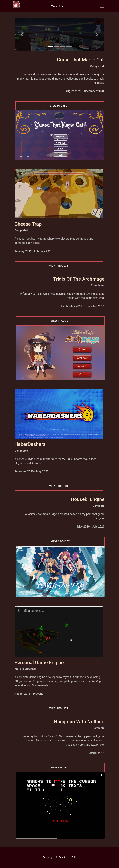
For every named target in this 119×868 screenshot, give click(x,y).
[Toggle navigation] (102, 6)
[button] (22, 35)
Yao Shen (58, 6)
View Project (59, 106)
